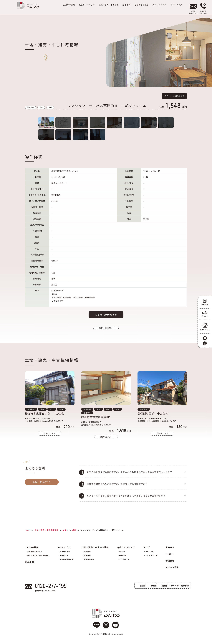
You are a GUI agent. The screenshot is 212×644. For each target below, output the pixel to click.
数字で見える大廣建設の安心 (38, 558)
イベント (170, 557)
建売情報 (87, 558)
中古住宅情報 (89, 562)
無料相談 (118, 588)
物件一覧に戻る (106, 335)
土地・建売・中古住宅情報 (95, 550)
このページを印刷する (174, 96)
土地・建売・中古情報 (109, 5)
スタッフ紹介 (172, 570)
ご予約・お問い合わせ (106, 322)
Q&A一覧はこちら (42, 491)
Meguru (122, 554)
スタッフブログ (159, 5)
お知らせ (170, 550)
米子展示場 (64, 558)
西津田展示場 (65, 554)
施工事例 (126, 5)
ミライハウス (124, 562)
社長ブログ (150, 554)
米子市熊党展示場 (67, 562)
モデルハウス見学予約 (174, 588)
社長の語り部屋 (141, 5)
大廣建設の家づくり (35, 554)
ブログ (146, 550)
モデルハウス (176, 5)
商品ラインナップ (87, 5)
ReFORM (123, 558)
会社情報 (170, 563)
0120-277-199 (52, 588)
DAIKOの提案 (32, 550)
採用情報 (89, 588)
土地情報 (87, 554)
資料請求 (146, 588)
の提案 (69, 5)
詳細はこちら (50, 441)
